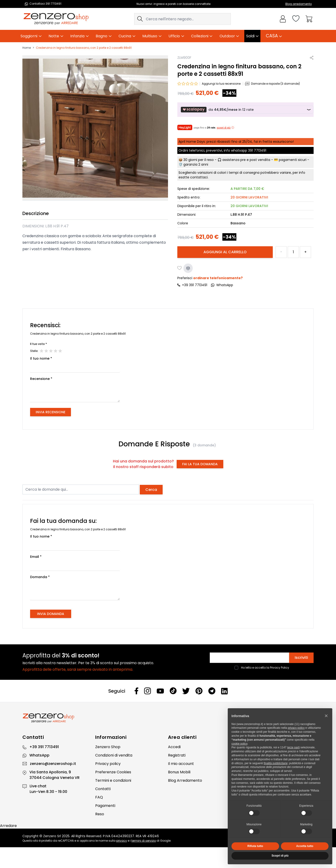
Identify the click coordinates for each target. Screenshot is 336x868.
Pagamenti (105, 806)
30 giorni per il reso (199, 160)
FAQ (99, 797)
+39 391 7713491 (195, 285)
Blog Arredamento (185, 780)
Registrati (177, 755)
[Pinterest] (199, 691)
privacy (122, 841)
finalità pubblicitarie (276, 763)
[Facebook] (136, 691)
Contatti (103, 789)
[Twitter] (186, 691)
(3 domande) (204, 445)
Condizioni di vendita (114, 755)
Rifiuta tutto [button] (255, 846)
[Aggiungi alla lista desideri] (180, 268)
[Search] (140, 19)
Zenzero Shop (108, 747)
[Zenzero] (168, 718)
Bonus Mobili (179, 772)
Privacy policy (108, 764)
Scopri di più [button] (280, 856)
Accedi (174, 747)
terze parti (293, 747)
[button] (326, 716)
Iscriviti (301, 658)
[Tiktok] (173, 691)
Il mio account (181, 764)
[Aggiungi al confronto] (188, 268)
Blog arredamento (299, 4)
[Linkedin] (224, 691)
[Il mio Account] (283, 19)
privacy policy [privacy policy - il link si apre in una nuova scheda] (296, 728)
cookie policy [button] (239, 744)
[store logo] (56, 19)
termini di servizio (144, 841)
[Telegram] (212, 691)
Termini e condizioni (113, 780)
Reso (100, 814)
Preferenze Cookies (113, 772)
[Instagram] (147, 691)
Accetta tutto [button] (305, 846)
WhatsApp (39, 755)
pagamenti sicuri (293, 160)
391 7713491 (257, 150)
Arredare (8, 826)
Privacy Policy (280, 668)
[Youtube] (160, 691)
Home (27, 48)
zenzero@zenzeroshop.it (53, 764)
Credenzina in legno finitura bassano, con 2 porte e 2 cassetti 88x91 (84, 48)
